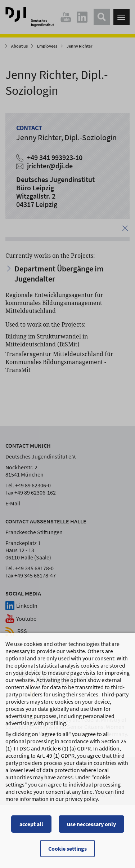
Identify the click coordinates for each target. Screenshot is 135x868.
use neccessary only (91, 824)
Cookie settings (67, 849)
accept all (31, 824)
